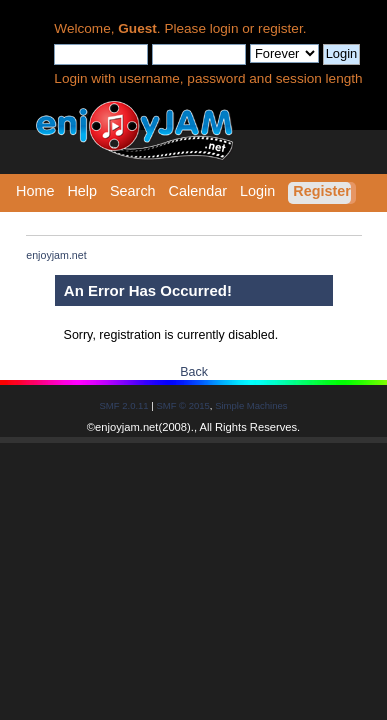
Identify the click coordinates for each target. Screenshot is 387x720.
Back (194, 372)
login (224, 28)
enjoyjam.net (126, 427)
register (280, 28)
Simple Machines (251, 405)
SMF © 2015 (182, 405)
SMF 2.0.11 (124, 405)
